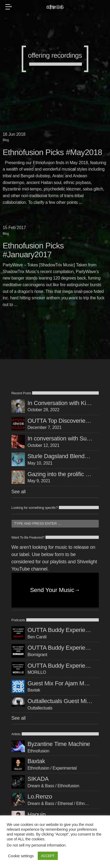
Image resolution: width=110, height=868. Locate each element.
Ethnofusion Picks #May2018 (52, 152)
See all (19, 492)
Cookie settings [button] (21, 856)
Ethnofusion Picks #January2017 (33, 250)
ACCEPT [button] (48, 856)
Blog (6, 140)
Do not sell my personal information (36, 845)
